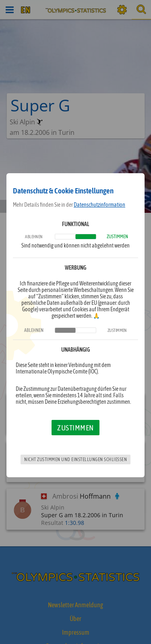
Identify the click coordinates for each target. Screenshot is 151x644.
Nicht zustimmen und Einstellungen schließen (75, 459)
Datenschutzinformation (99, 205)
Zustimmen (75, 428)
